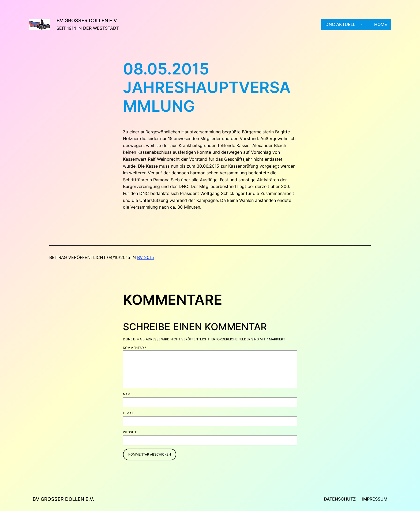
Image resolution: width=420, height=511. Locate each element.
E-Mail (129, 413)
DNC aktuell (340, 24)
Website (130, 432)
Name (128, 394)
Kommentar (135, 348)
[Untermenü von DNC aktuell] (362, 25)
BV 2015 (146, 257)
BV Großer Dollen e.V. (87, 20)
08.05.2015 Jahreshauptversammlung (207, 88)
